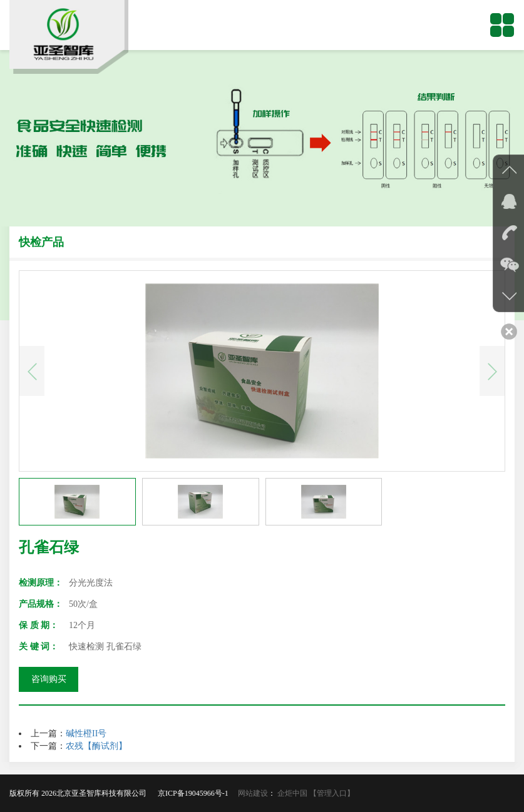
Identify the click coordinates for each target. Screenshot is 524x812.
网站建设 (253, 793)
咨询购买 (49, 679)
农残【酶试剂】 (96, 746)
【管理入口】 (332, 793)
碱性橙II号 (86, 733)
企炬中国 (292, 793)
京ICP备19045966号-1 (197, 793)
